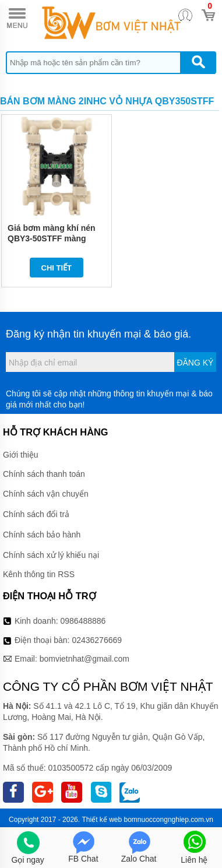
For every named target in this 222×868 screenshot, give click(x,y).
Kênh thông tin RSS (39, 574)
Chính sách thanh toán (44, 474)
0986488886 (83, 621)
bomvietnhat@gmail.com (84, 659)
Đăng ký (195, 363)
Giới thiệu (21, 455)
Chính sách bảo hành (42, 535)
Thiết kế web (102, 820)
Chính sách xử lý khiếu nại (51, 555)
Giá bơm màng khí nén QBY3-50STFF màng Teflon (52, 238)
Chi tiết (57, 268)
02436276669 (97, 640)
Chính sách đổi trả (36, 514)
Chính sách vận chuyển (46, 494)
